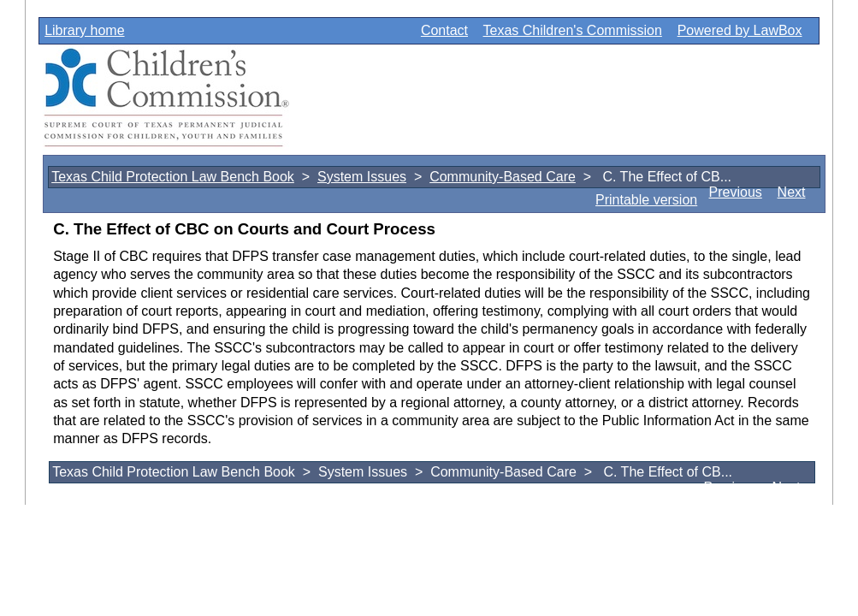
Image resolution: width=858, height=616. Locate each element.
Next (792, 192)
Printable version (646, 200)
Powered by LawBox (740, 30)
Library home (84, 30)
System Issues (362, 177)
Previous (736, 192)
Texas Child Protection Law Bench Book (173, 177)
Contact (444, 30)
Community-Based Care (503, 177)
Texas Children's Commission (573, 30)
